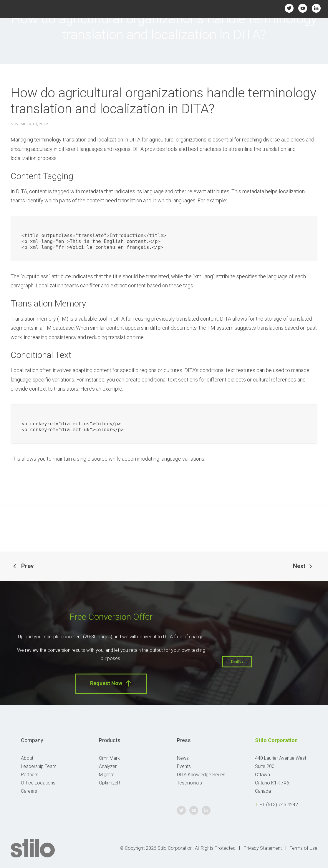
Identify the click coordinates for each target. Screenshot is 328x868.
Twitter (289, 8)
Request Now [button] (111, 683)
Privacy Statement (263, 848)
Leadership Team (39, 766)
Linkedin (316, 8)
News (183, 758)
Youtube (303, 8)
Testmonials (189, 783)
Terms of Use (304, 848)
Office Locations (38, 783)
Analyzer (108, 766)
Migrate (107, 775)
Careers (29, 791)
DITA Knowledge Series (201, 775)
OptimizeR (110, 783)
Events (184, 766)
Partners (30, 775)
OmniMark (109, 758)
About (27, 758)
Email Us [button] (237, 662)
